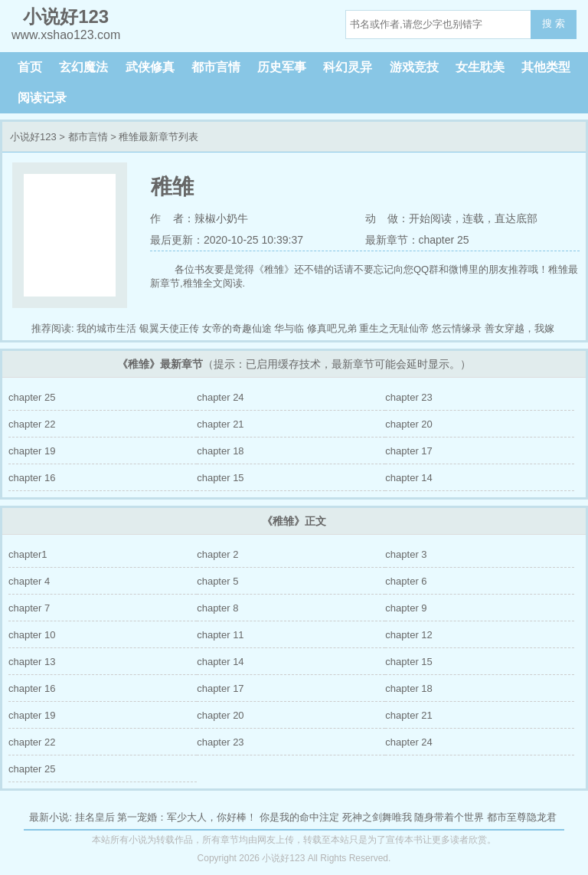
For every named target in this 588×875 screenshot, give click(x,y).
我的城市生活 (106, 328)
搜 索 (554, 23)
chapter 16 (32, 478)
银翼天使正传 (169, 328)
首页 (30, 67)
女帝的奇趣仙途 (237, 328)
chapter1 (28, 554)
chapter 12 (408, 635)
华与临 (289, 328)
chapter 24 (220, 397)
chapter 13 (32, 662)
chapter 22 (32, 424)
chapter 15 (220, 478)
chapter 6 (406, 581)
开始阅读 (430, 218)
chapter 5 (217, 581)
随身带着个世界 (449, 817)
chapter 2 (217, 554)
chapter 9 (406, 608)
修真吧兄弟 (332, 328)
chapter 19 (32, 451)
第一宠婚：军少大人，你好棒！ (187, 817)
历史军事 (282, 67)
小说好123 (33, 137)
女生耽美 (480, 67)
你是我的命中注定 (299, 817)
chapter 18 (220, 451)
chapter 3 (406, 554)
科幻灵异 (348, 67)
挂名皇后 (95, 817)
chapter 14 (408, 478)
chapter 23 (408, 397)
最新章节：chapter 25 (417, 240)
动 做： (387, 218)
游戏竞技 (414, 67)
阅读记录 (42, 98)
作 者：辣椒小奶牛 (199, 218)
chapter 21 (220, 424)
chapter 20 (408, 424)
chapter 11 (220, 635)
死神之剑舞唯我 (377, 817)
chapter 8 (217, 608)
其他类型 (546, 67)
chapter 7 (29, 608)
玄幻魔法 (83, 67)
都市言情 (216, 67)
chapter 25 (32, 397)
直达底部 (516, 218)
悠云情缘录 (457, 328)
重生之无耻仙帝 (394, 328)
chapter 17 (408, 451)
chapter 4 (29, 581)
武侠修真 (150, 67)
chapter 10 (32, 635)
